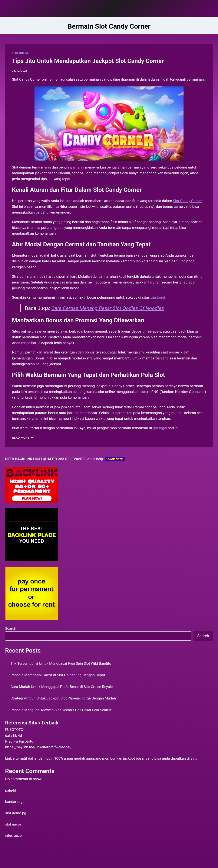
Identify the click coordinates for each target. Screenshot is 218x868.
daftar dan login (41, 758)
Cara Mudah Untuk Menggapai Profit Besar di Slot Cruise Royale (62, 687)
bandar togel (15, 802)
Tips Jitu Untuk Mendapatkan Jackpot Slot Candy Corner (88, 61)
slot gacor (13, 824)
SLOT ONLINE (20, 53)
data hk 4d (14, 736)
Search (11, 628)
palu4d (11, 790)
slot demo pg (16, 813)
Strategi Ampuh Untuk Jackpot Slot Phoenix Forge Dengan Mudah (63, 698)
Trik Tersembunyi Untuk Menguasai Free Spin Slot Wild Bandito (61, 663)
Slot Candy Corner (187, 201)
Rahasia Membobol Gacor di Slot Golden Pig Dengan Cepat (58, 675)
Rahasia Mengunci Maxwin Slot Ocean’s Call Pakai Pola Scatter (61, 710)
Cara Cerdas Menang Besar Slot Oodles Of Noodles (108, 308)
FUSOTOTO (14, 730)
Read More (23, 438)
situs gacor (14, 835)
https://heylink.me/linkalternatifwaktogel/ (38, 747)
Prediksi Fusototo (19, 741)
